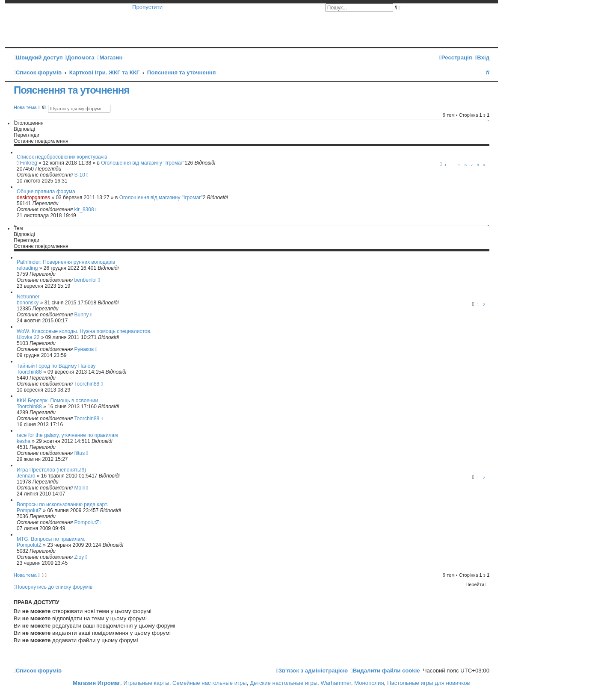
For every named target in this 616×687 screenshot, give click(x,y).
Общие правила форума (46, 192)
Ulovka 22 (28, 337)
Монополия (369, 683)
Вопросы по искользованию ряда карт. (62, 504)
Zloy (79, 557)
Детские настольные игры (284, 683)
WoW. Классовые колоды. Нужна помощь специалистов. (84, 331)
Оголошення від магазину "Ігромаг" (143, 163)
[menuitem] (80, 57)
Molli (80, 488)
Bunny (82, 315)
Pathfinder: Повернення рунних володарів (66, 262)
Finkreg (29, 163)
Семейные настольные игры (210, 683)
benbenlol (86, 280)
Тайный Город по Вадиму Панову (56, 366)
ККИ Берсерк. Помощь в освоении (57, 401)
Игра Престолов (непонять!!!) (51, 470)
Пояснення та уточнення (71, 90)
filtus (80, 453)
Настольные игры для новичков (429, 683)
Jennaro (26, 476)
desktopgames (33, 198)
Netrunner (28, 297)
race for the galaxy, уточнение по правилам (67, 435)
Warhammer (336, 683)
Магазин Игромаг (96, 683)
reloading (27, 268)
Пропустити (147, 7)
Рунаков (84, 349)
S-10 (80, 175)
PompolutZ (29, 510)
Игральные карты (146, 683)
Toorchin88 (29, 372)
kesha (24, 441)
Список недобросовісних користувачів (62, 157)
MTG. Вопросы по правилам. (51, 539)
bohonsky (28, 303)
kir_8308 (84, 209)
